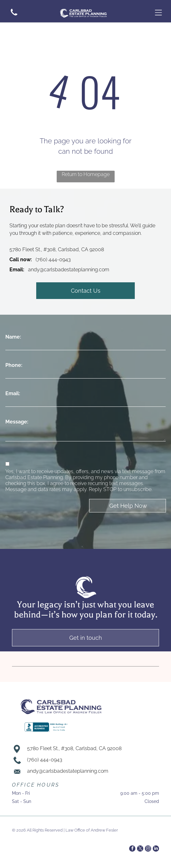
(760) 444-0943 (53, 260)
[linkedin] (156, 849)
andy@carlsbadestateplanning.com (69, 270)
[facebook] (132, 849)
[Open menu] (158, 13)
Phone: (14, 365)
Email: (13, 393)
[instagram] (148, 849)
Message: (17, 422)
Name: (13, 337)
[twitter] (140, 849)
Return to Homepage (86, 174)
